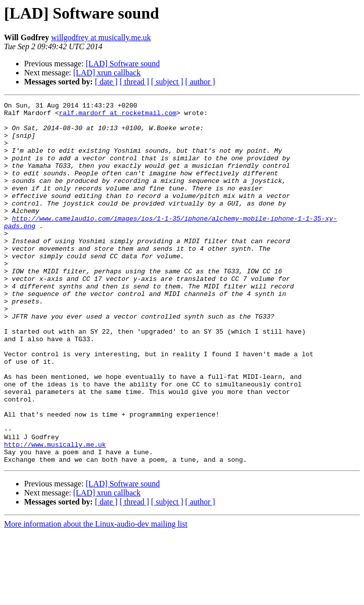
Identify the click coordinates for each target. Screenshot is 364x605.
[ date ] (106, 82)
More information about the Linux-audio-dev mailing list (96, 596)
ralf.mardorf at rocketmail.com (117, 116)
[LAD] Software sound (123, 64)
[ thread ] (134, 82)
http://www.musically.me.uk (55, 514)
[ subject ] (167, 82)
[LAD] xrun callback (107, 73)
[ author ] (200, 82)
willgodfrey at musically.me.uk (101, 37)
